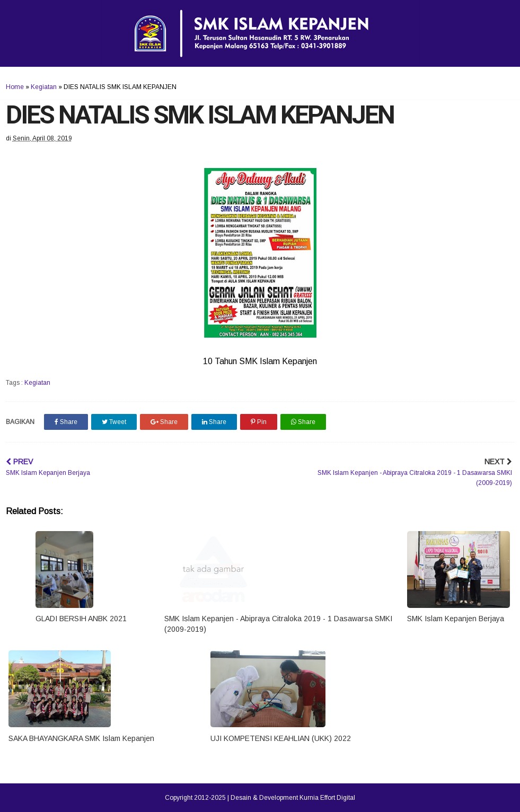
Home (15, 87)
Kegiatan (44, 87)
